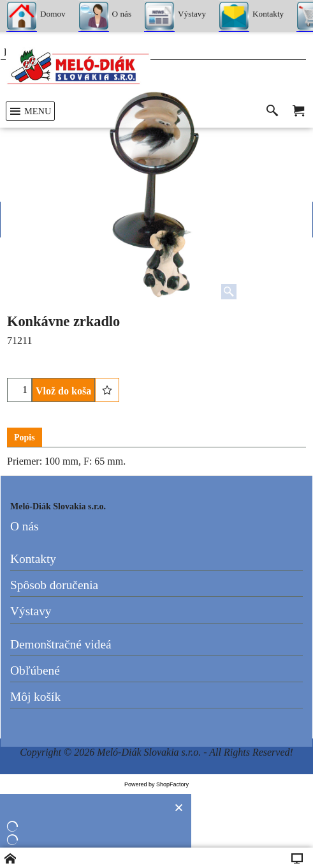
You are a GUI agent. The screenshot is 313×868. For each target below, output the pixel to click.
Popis (25, 438)
